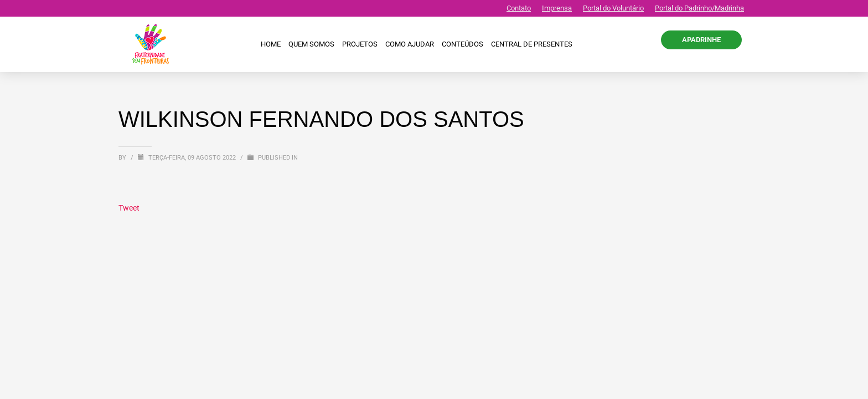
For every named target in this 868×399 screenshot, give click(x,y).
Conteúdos (463, 44)
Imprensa (557, 8)
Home (271, 44)
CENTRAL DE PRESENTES (532, 44)
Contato (519, 8)
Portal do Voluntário (613, 8)
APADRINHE (701, 40)
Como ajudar (410, 44)
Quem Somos (311, 44)
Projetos (360, 44)
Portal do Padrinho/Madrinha (699, 8)
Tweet (129, 208)
